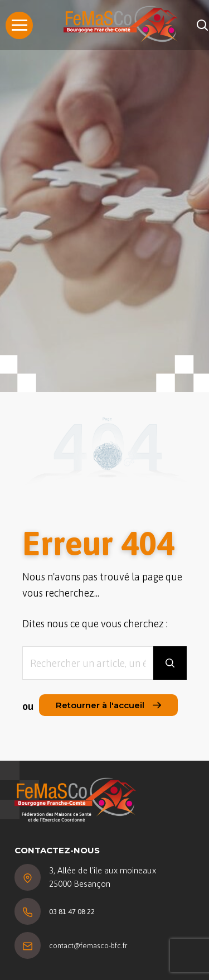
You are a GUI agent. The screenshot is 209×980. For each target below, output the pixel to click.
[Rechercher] (202, 25)
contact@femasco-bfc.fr (88, 946)
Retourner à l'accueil (108, 705)
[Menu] (19, 25)
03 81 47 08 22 (72, 912)
